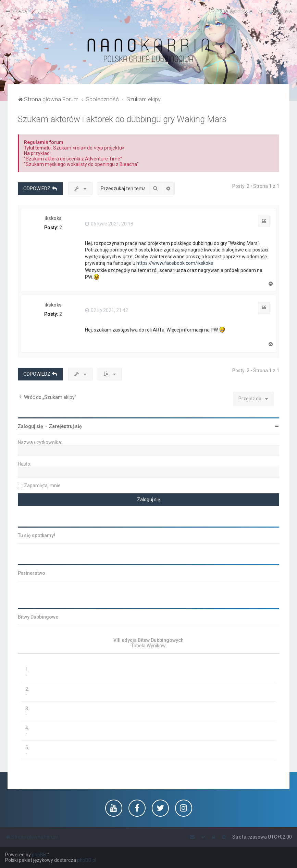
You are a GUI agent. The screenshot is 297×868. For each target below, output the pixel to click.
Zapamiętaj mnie (42, 485)
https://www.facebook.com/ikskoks (175, 263)
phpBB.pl (87, 860)
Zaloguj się (30, 426)
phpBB (39, 855)
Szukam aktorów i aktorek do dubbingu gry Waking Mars (122, 119)
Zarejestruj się (65, 426)
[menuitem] (46, 11)
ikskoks (53, 218)
